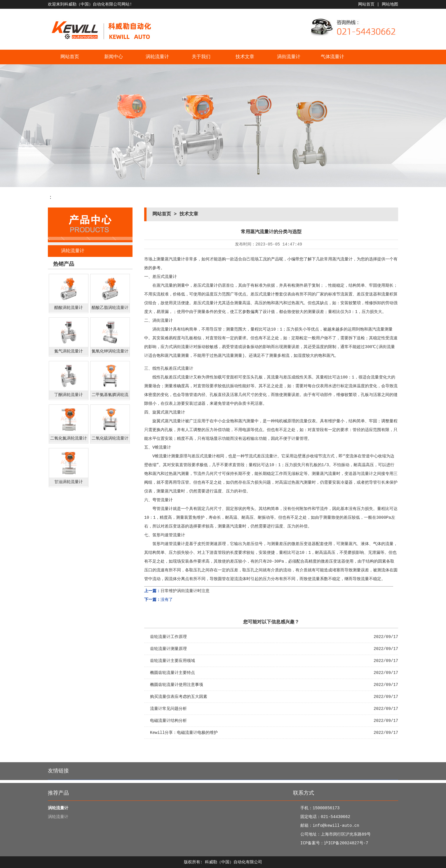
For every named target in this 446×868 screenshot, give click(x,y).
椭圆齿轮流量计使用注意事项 (177, 685)
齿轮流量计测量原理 (168, 649)
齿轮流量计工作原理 (168, 637)
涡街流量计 (289, 57)
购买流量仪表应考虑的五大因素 (179, 697)
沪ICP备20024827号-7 (346, 843)
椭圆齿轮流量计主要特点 (173, 673)
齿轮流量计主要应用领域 (173, 661)
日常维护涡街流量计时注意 (185, 591)
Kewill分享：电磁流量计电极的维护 (184, 733)
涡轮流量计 (157, 57)
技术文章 (245, 57)
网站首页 (366, 4)
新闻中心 (114, 57)
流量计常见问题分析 (168, 709)
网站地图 (390, 4)
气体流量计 (332, 57)
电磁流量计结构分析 (168, 721)
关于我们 (201, 57)
